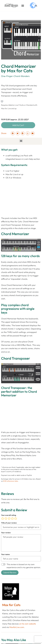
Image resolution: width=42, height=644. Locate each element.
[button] (23, 6)
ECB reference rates (11, 481)
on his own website (27, 624)
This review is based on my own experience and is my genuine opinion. (24, 566)
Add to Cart (18, 125)
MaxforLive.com (17, 627)
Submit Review (10, 572)
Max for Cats (11, 605)
